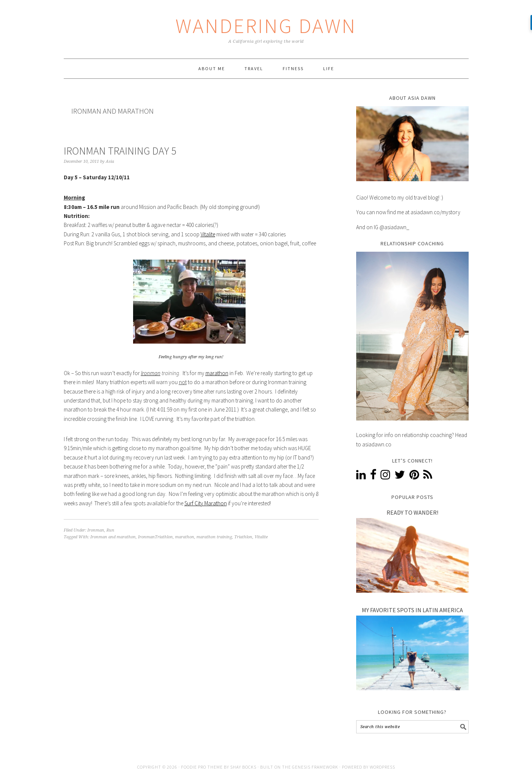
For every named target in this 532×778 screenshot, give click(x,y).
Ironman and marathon (113, 537)
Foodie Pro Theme (202, 767)
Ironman (151, 373)
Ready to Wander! (412, 512)
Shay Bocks (243, 767)
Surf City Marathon (206, 503)
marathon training (214, 537)
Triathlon (243, 537)
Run (110, 530)
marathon (217, 373)
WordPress (382, 767)
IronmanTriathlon (155, 537)
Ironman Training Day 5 (120, 151)
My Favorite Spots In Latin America (412, 610)
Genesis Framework (315, 767)
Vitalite (208, 234)
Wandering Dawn (266, 26)
